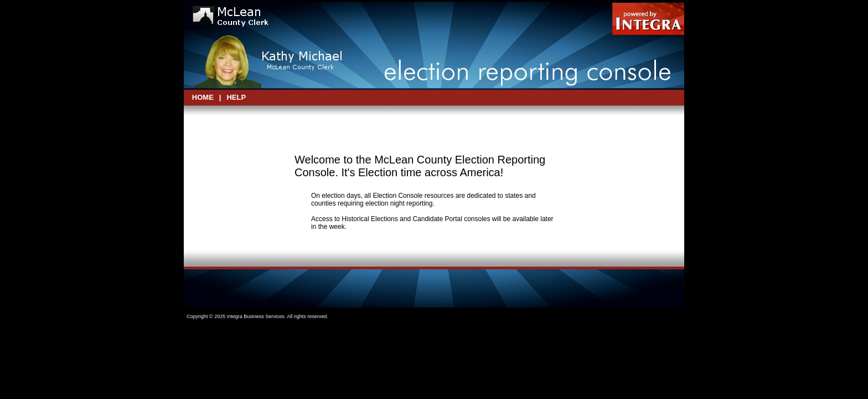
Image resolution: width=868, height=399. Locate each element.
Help (236, 97)
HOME (203, 97)
